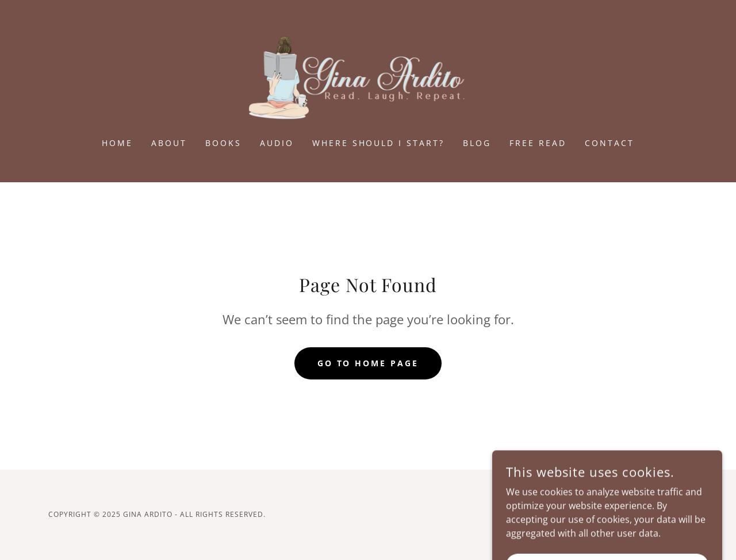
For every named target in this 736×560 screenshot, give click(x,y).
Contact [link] (609, 143)
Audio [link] (277, 143)
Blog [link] (477, 143)
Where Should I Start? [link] (379, 143)
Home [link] (117, 143)
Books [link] (223, 143)
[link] (368, 76)
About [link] (169, 143)
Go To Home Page (368, 363)
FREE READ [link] (538, 143)
